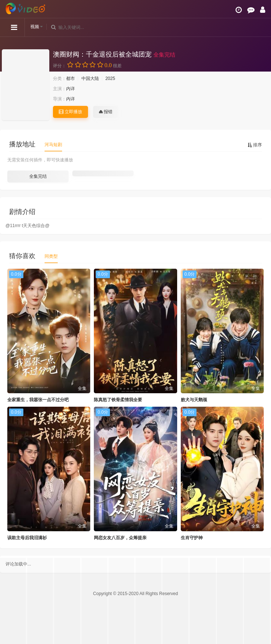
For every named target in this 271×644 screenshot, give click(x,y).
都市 (70, 78)
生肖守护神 (192, 538)
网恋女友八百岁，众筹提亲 (120, 538)
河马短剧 (53, 145)
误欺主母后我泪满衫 (27, 538)
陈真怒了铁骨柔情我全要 (118, 400)
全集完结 (38, 176)
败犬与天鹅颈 (194, 400)
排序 (255, 145)
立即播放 (70, 112)
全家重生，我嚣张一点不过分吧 (38, 400)
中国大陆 (90, 78)
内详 (70, 89)
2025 (110, 78)
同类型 (51, 256)
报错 (106, 112)
